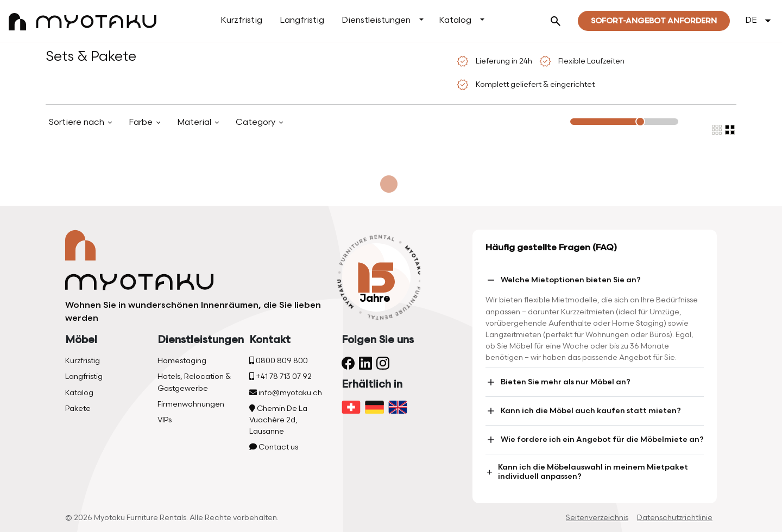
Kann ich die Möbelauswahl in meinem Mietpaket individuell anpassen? (587, 472)
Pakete (78, 408)
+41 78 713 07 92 (280, 376)
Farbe (142, 122)
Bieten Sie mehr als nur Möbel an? (558, 382)
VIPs (165, 420)
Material (195, 122)
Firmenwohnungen (191, 404)
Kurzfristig (241, 20)
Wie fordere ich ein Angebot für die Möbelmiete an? (595, 440)
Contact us (274, 447)
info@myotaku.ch (286, 393)
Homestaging (182, 361)
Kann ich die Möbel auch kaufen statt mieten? (583, 411)
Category (257, 122)
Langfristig (302, 20)
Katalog (455, 20)
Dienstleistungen (376, 20)
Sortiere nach (78, 122)
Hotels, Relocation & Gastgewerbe (194, 382)
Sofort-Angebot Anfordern (654, 21)
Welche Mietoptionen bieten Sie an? (563, 280)
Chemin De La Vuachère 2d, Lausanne (278, 420)
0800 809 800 (279, 361)
